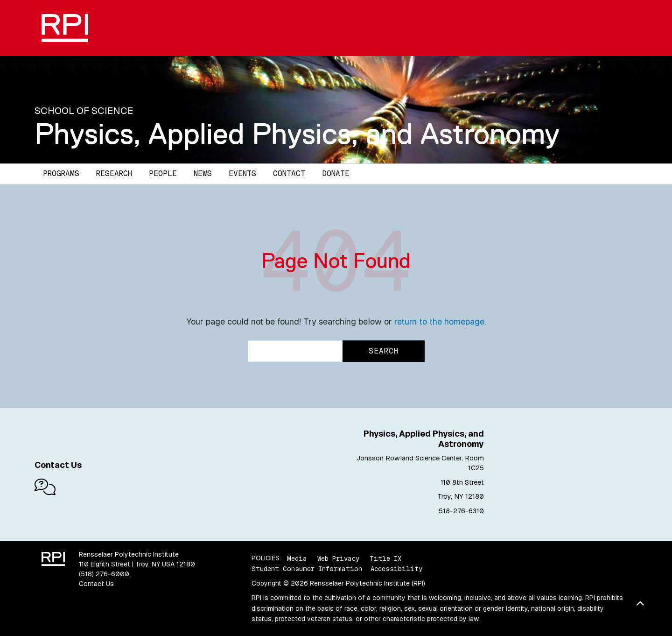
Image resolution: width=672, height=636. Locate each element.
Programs (61, 173)
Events (242, 173)
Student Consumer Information (307, 569)
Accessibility (396, 569)
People (163, 173)
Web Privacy (338, 558)
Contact (289, 173)
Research (114, 173)
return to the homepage (439, 322)
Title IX (385, 558)
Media (297, 558)
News (203, 173)
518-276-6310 (461, 511)
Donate (336, 173)
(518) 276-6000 (104, 574)
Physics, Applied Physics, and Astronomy (297, 134)
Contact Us (96, 584)
